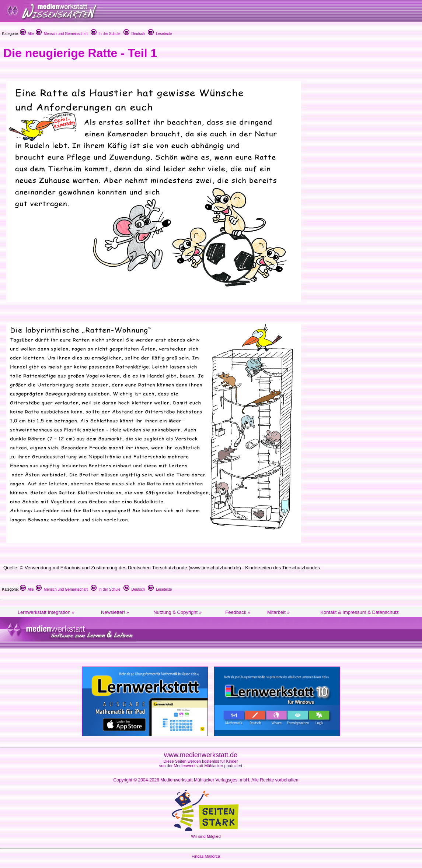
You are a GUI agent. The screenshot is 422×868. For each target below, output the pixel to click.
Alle (27, 34)
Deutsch (134, 34)
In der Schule (105, 34)
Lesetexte (160, 34)
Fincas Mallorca (206, 856)
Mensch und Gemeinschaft (62, 34)
